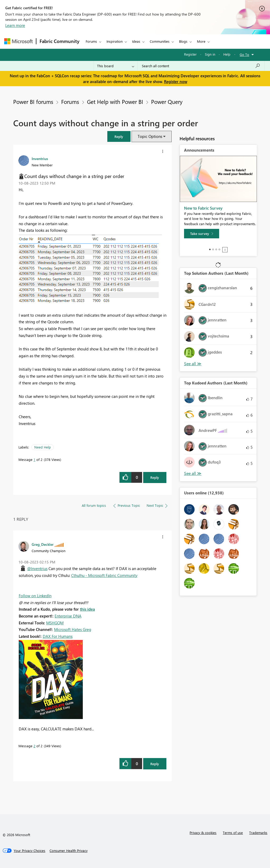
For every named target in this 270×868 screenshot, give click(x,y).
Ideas (136, 41)
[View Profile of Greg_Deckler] (43, 544)
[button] (119, 136)
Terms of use (233, 833)
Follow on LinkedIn (35, 596)
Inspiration (115, 41)
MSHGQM (55, 623)
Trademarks (258, 833)
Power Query (167, 102)
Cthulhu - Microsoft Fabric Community (104, 575)
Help (227, 54)
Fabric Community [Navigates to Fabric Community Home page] (59, 41)
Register (190, 54)
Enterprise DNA (68, 616)
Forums (91, 41)
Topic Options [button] (150, 136)
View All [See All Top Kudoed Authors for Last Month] (193, 473)
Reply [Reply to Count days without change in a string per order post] (155, 477)
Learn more (15, 25)
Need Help (43, 447)
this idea (87, 609)
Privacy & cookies (203, 833)
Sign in (210, 54)
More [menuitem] (201, 41)
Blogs (183, 41)
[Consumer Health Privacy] (69, 851)
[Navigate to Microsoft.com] (18, 41)
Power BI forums (33, 102)
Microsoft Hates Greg (73, 629)
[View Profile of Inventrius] (40, 158)
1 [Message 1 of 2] (34, 459)
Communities (160, 41)
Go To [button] (244, 54)
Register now (176, 81)
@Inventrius (37, 568)
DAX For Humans (58, 636)
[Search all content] (201, 66)
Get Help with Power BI (115, 102)
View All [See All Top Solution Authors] (193, 364)
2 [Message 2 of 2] (34, 746)
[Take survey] (202, 234)
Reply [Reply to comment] (155, 764)
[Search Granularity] (116, 66)
